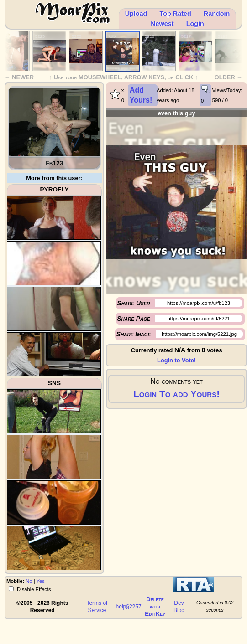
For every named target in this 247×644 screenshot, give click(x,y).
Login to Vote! (176, 360)
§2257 (134, 607)
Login (195, 24)
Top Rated (175, 14)
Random (217, 14)
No (29, 581)
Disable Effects (33, 589)
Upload (136, 14)
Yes (41, 581)
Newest (162, 24)
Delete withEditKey (155, 606)
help (121, 607)
